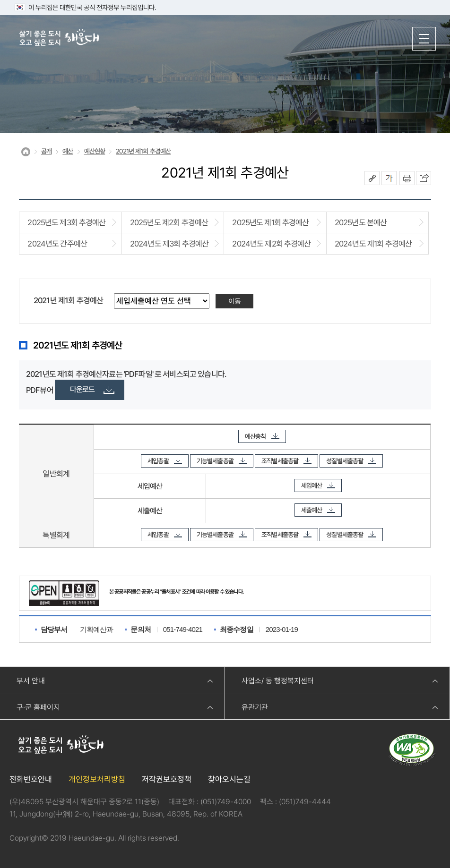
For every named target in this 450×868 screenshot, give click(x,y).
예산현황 (95, 151)
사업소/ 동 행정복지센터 (278, 681)
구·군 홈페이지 (38, 707)
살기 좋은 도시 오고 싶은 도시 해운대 (59, 38)
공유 (372, 178)
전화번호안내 (31, 779)
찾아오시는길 (229, 779)
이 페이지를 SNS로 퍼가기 (424, 178)
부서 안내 (31, 681)
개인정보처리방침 (97, 779)
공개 (46, 151)
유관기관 (255, 707)
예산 (68, 151)
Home (26, 152)
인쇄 (407, 178)
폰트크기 (389, 178)
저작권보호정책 (167, 779)
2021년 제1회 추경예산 (143, 151)
